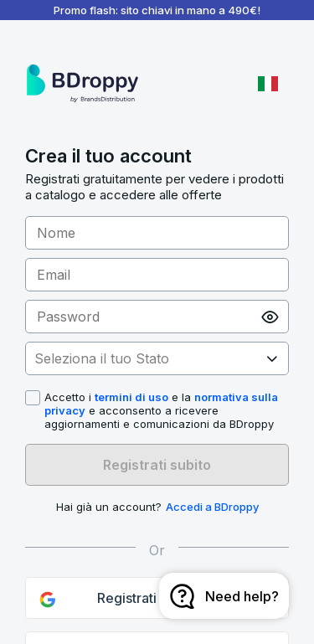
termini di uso (131, 397)
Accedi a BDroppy (212, 507)
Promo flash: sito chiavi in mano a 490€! (157, 10)
